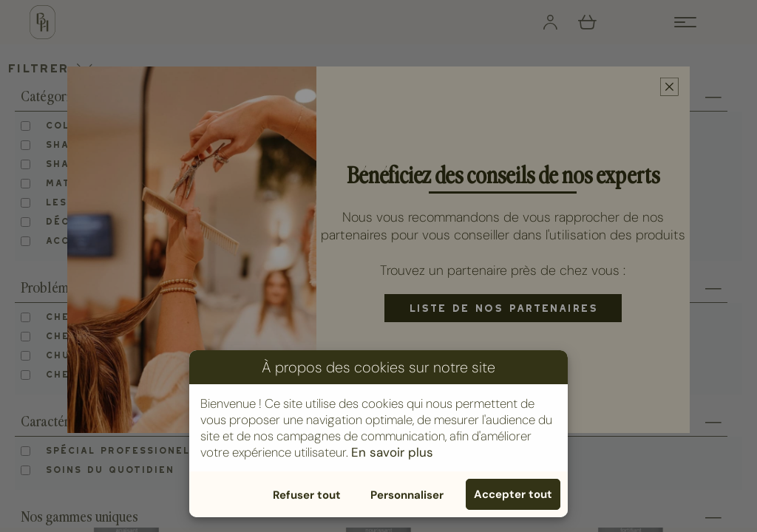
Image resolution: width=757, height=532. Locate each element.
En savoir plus (392, 452)
